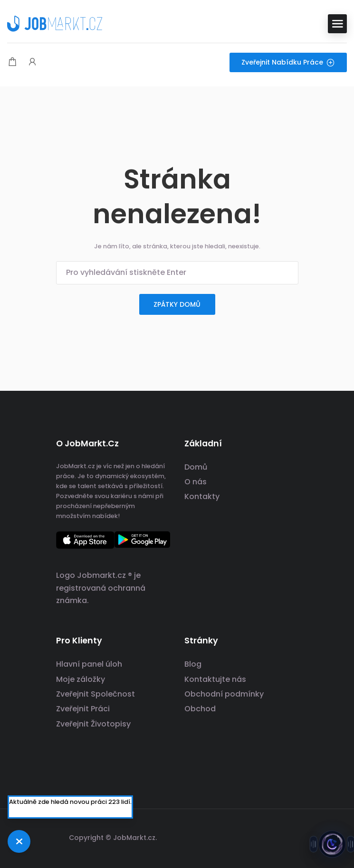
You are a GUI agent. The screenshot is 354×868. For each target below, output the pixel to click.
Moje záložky (81, 679)
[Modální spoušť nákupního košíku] (12, 62)
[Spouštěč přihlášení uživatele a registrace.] (32, 62)
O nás (196, 482)
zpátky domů (177, 304)
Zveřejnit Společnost (96, 694)
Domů (196, 467)
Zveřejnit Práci (83, 709)
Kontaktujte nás (215, 679)
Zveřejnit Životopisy (93, 724)
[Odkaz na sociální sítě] (290, 836)
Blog (193, 664)
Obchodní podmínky (224, 694)
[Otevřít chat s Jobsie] (332, 846)
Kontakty (202, 496)
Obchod (200, 709)
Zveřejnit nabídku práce (288, 62)
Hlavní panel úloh (89, 664)
